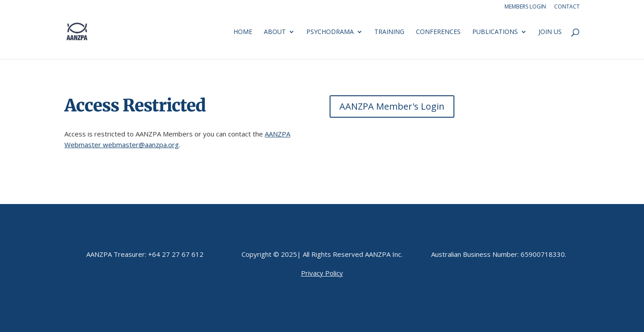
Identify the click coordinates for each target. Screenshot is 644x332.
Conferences (438, 32)
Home (243, 32)
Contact (567, 7)
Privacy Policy (322, 273)
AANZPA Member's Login (392, 106)
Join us (550, 32)
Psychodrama (330, 32)
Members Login (525, 7)
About (275, 32)
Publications (495, 32)
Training (389, 32)
